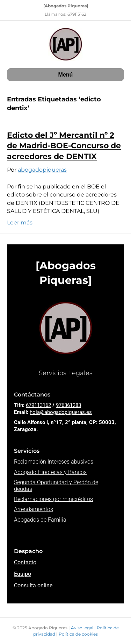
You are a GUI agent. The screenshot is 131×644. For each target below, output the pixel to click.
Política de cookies (78, 634)
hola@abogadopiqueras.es (61, 412)
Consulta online (33, 585)
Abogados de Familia (40, 520)
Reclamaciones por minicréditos (53, 499)
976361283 (68, 405)
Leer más (20, 223)
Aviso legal (83, 628)
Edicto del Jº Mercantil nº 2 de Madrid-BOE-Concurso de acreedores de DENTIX (64, 146)
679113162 (38, 405)
